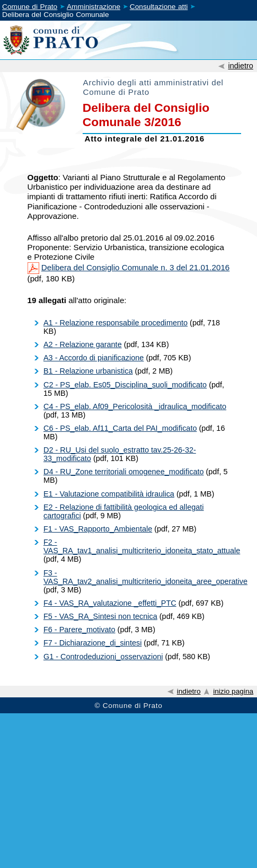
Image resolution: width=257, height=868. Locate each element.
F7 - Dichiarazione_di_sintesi (92, 643)
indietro (240, 66)
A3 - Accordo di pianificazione (94, 358)
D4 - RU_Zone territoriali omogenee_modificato (124, 472)
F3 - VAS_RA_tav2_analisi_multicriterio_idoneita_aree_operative (145, 577)
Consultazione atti (159, 7)
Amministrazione (94, 7)
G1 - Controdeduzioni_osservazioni (103, 657)
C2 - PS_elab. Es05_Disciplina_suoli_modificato (125, 385)
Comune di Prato (30, 7)
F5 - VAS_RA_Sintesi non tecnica (100, 616)
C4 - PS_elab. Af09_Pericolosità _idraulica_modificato (135, 406)
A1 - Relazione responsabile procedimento (116, 323)
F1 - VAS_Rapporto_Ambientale (98, 529)
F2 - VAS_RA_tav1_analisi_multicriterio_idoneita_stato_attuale (142, 546)
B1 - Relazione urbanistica (88, 371)
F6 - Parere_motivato (79, 630)
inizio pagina (233, 691)
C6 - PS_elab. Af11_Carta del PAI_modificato (120, 428)
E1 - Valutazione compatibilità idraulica (109, 494)
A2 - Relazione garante (83, 344)
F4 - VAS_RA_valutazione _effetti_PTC (110, 603)
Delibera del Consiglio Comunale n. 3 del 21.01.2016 (135, 267)
